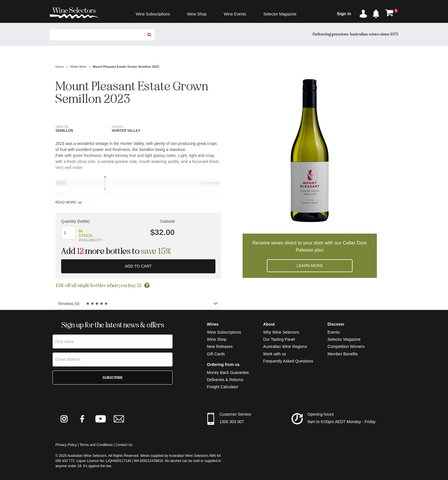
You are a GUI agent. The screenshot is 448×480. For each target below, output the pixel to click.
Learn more (310, 266)
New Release (219, 346)
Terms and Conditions (96, 445)
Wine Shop (217, 339)
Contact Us (124, 445)
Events (334, 332)
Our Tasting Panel (279, 339)
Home (60, 67)
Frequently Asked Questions (288, 361)
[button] (377, 13)
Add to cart (138, 266)
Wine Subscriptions (224, 332)
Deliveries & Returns (225, 380)
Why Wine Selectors (281, 332)
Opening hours (321, 414)
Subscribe (113, 378)
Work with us (275, 354)
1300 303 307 (232, 422)
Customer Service (235, 414)
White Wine (78, 67)
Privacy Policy (66, 445)
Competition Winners (346, 346)
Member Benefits (343, 354)
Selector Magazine (344, 339)
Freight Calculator (223, 387)
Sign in (344, 14)
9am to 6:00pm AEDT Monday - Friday (342, 422)
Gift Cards (216, 354)
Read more (69, 202)
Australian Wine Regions (285, 346)
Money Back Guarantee (228, 373)
